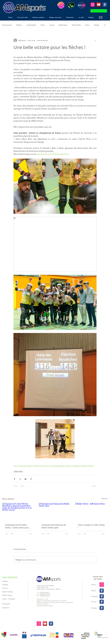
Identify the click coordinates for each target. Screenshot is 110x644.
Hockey (96, 25)
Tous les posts (7, 25)
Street (43, 25)
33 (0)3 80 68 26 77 (45, 593)
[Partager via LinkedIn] (26, 479)
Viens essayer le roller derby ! (91, 526)
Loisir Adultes (31, 25)
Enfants (19, 25)
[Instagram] (93, 5)
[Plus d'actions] (95, 40)
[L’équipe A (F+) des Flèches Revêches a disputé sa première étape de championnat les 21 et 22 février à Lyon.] (19, 512)
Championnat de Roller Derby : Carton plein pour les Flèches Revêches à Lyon (18, 526)
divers (87, 25)
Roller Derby (76, 25)
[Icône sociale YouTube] (99, 5)
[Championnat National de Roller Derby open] (55, 512)
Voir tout (105, 498)
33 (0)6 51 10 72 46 (45, 594)
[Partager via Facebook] (15, 479)
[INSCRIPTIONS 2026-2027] (99, 11)
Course (52, 25)
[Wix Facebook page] (105, 5)
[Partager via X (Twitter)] (20, 479)
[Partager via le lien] (31, 479)
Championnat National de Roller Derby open (54, 526)
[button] (22, 17)
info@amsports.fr (45, 596)
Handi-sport (63, 25)
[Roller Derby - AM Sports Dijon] (91, 512)
